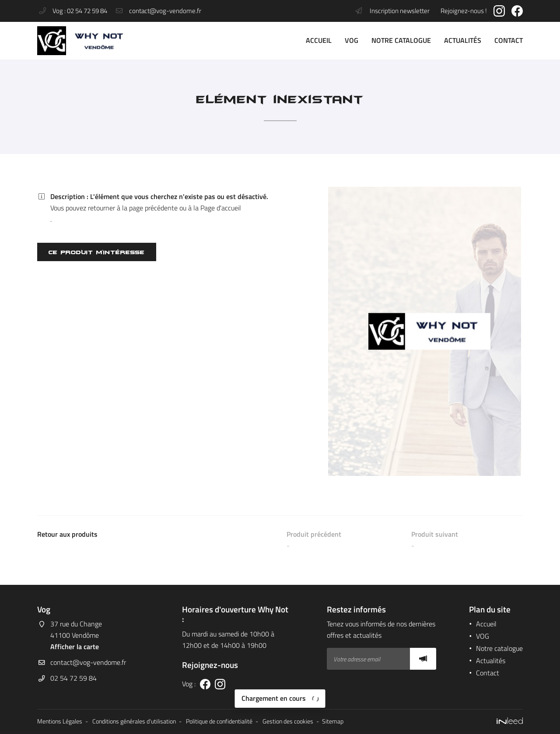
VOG (352, 40)
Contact (509, 40)
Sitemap (333, 721)
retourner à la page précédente (133, 208)
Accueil (319, 40)
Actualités (463, 40)
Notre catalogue (401, 40)
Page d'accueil (221, 208)
